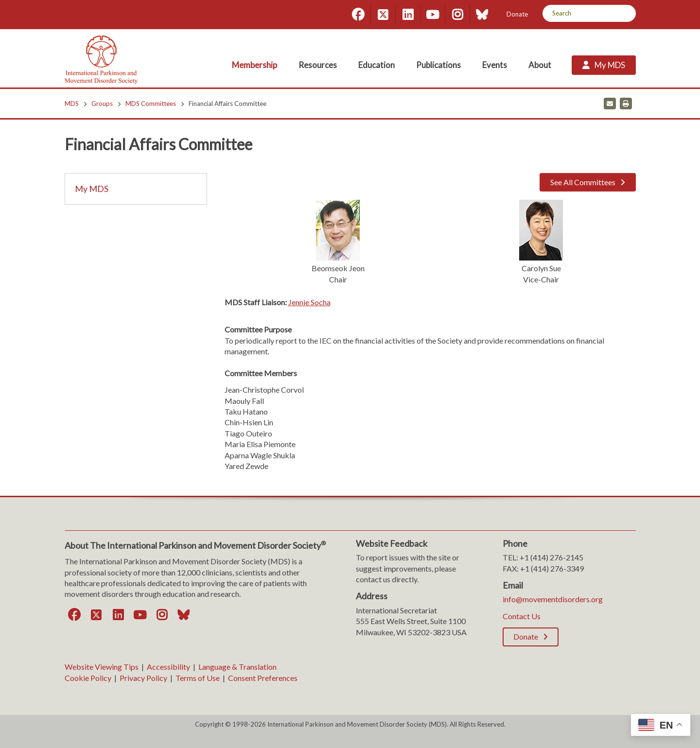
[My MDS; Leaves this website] (604, 65)
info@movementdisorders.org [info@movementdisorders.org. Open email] (553, 599)
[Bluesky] (482, 15)
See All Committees (583, 182)
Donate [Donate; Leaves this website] (517, 14)
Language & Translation (237, 667)
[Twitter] (383, 15)
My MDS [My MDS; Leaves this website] (92, 189)
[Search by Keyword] (578, 13)
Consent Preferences (263, 678)
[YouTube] (433, 15)
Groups (102, 104)
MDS (72, 104)
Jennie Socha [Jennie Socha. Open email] (309, 302)
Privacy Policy (143, 678)
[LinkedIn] (408, 15)
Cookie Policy (88, 678)
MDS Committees (151, 104)
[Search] (625, 13)
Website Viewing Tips (102, 667)
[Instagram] (457, 15)
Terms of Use (198, 678)
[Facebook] (358, 15)
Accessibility (168, 667)
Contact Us (522, 616)
